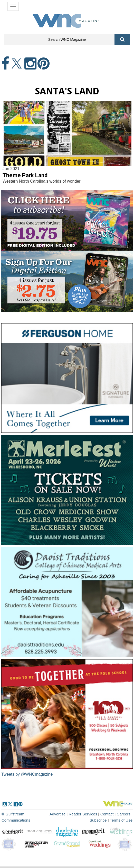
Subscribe (99, 820)
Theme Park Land (25, 175)
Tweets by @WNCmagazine (27, 774)
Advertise (58, 814)
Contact (107, 814)
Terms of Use (121, 820)
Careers (124, 814)
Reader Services (83, 814)
